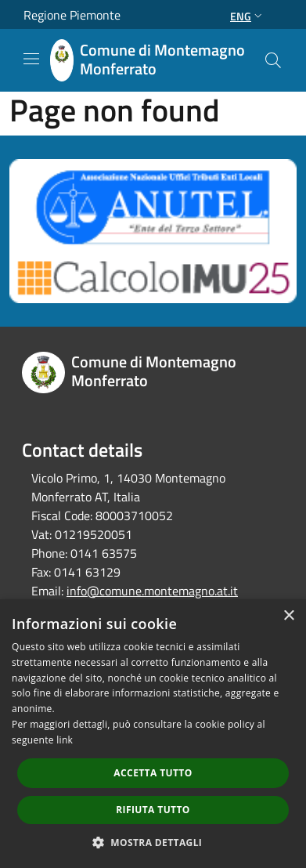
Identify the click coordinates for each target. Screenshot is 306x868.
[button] (153, 842)
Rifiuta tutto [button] (153, 810)
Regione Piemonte (72, 15)
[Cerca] (273, 60)
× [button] (288, 616)
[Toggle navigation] (31, 59)
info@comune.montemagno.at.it (152, 591)
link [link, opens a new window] (65, 740)
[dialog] (153, 734)
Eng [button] (248, 16)
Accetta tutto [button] (153, 773)
